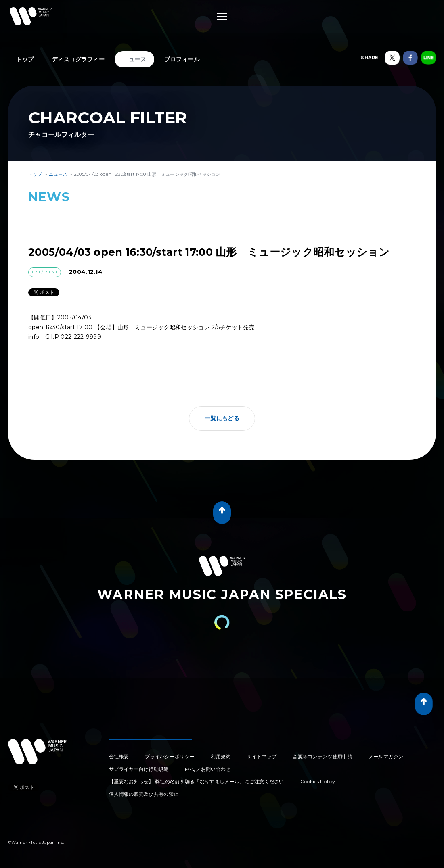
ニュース (134, 59)
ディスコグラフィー (79, 59)
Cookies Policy (318, 781)
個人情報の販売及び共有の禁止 (144, 794)
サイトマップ (262, 756)
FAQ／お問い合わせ (208, 769)
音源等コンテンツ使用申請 (323, 756)
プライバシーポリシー (170, 756)
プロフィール (182, 59)
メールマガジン (386, 756)
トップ (25, 59)
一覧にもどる (222, 418)
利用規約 (221, 756)
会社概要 (119, 756)
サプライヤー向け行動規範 (139, 769)
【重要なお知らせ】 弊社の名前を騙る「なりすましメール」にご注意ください (197, 781)
